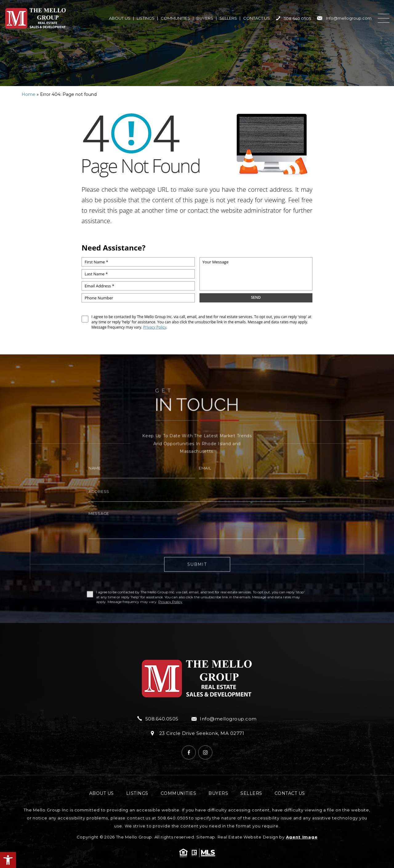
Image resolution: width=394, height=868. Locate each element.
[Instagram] (205, 752)
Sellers (228, 18)
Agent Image (302, 837)
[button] (8, 860)
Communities (175, 18)
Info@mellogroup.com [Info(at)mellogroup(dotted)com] (344, 18)
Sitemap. (206, 837)
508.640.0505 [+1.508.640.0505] (293, 18)
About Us (120, 18)
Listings (146, 18)
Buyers (205, 18)
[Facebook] (189, 752)
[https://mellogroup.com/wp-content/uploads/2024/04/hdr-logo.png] (35, 18)
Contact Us (257, 18)
